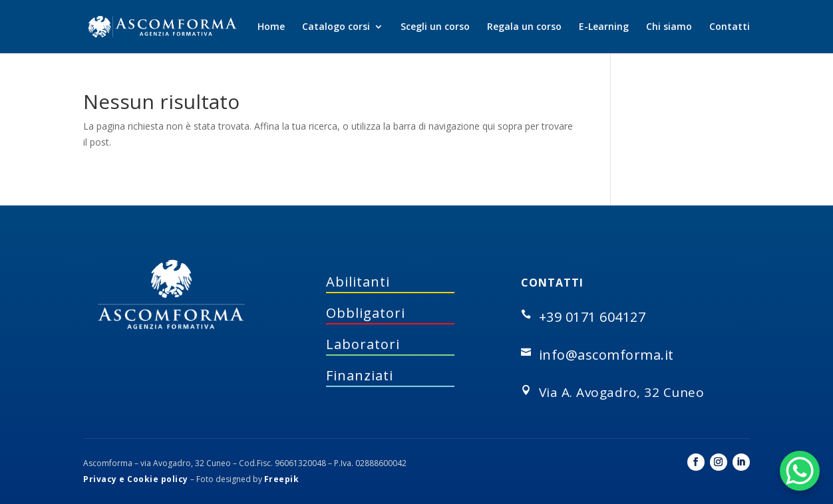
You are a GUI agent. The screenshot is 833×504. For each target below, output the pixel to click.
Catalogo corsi (336, 27)
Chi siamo (669, 27)
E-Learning (604, 27)
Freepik (282, 479)
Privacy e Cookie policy (136, 479)
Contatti (730, 27)
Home (271, 27)
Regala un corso (524, 27)
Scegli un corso (435, 27)
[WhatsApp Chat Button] (800, 471)
